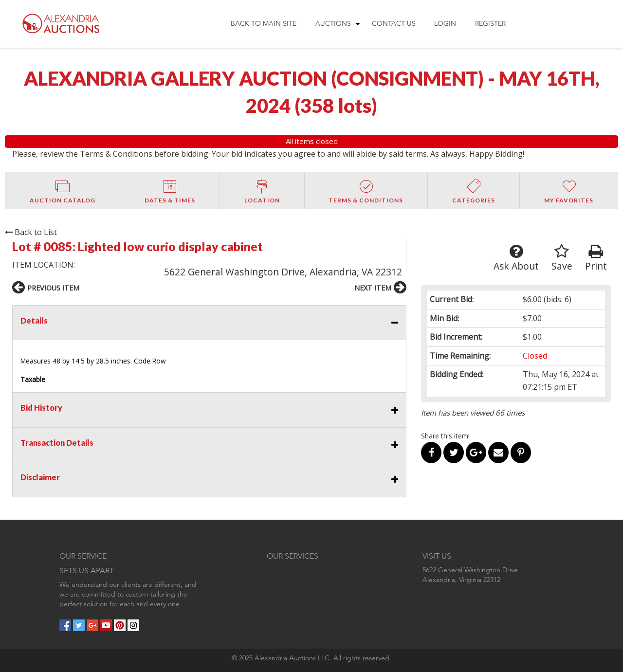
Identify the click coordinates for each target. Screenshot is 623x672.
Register (490, 23)
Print (596, 258)
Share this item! (445, 436)
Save (562, 258)
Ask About (516, 258)
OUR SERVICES (293, 556)
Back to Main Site (264, 23)
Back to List (31, 232)
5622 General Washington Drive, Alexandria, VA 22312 (283, 272)
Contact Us (394, 23)
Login (445, 23)
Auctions (333, 23)
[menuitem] (264, 24)
